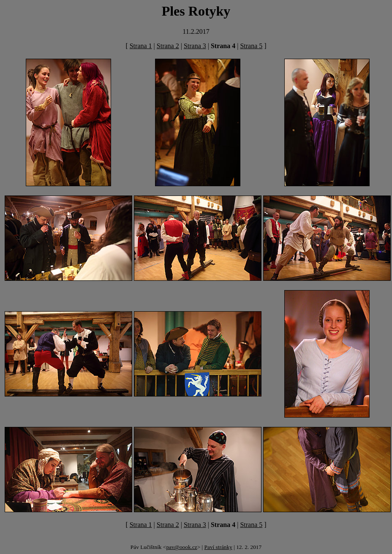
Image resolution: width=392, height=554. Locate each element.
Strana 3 (195, 46)
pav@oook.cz (181, 547)
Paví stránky (218, 547)
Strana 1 (141, 46)
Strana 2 (168, 46)
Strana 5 (251, 46)
